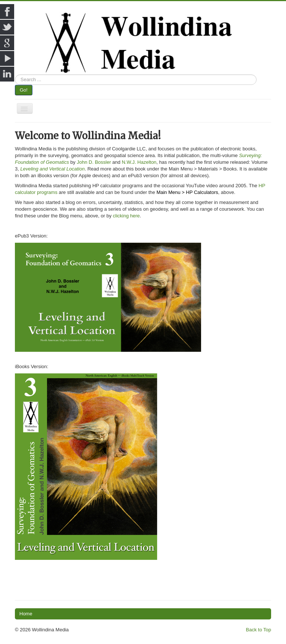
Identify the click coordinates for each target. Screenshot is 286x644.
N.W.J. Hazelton (139, 162)
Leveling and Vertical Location (52, 169)
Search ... (15, 75)
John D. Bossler (94, 162)
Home (26, 614)
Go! (24, 90)
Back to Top (258, 630)
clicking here (126, 216)
